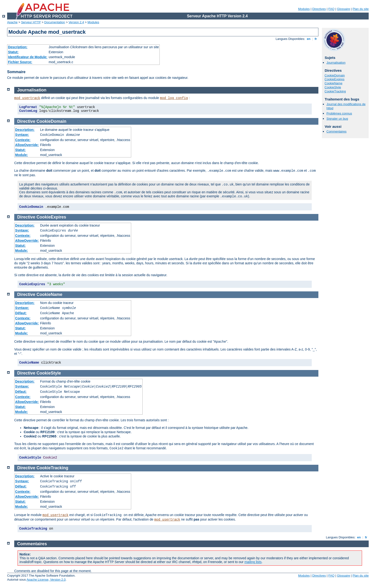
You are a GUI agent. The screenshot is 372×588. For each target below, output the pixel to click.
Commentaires (337, 131)
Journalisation (336, 63)
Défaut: (21, 313)
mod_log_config (174, 98)
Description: (18, 47)
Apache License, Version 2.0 (46, 580)
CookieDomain (335, 75)
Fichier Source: (20, 62)
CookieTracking (335, 91)
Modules (304, 9)
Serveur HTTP (31, 22)
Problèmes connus (339, 113)
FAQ (331, 9)
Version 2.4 (76, 22)
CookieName (333, 83)
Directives (319, 9)
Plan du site (361, 9)
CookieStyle (333, 87)
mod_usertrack (27, 98)
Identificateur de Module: (28, 57)
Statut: (13, 52)
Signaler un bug (337, 119)
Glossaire (344, 9)
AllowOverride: (27, 145)
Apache (12, 22)
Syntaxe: (22, 135)
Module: (22, 155)
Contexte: (23, 140)
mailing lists (253, 562)
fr (316, 39)
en (309, 39)
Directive (26, 121)
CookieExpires (335, 79)
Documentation (55, 22)
